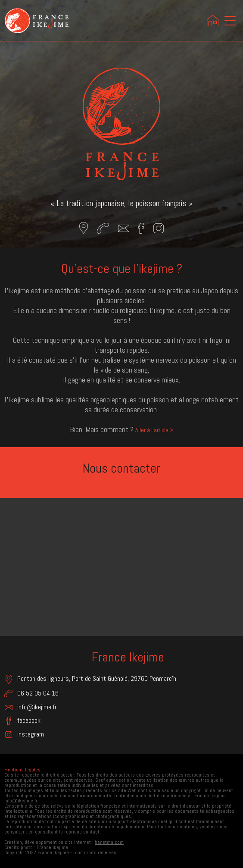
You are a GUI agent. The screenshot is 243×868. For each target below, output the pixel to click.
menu (231, 22)
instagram (24, 734)
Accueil (213, 21)
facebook (22, 721)
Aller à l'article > (154, 430)
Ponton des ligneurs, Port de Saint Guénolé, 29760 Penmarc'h (90, 679)
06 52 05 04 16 (31, 693)
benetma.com (109, 842)
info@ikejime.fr (31, 707)
